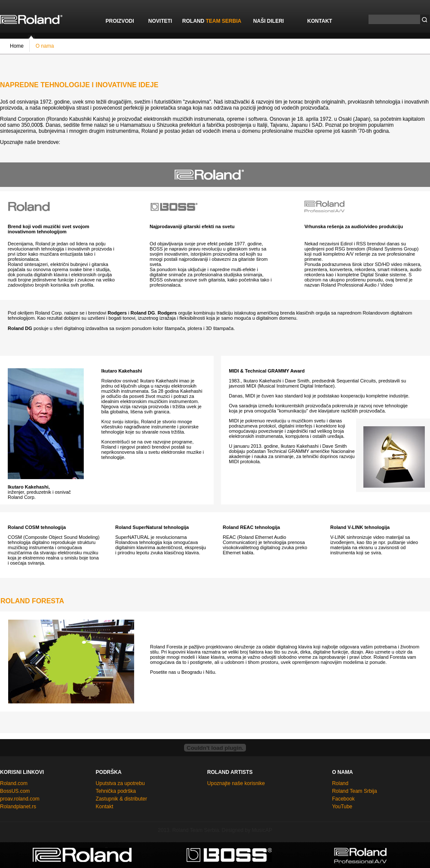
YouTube (342, 807)
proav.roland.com (20, 799)
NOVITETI (160, 21)
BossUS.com (15, 791)
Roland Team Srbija (355, 791)
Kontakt (105, 807)
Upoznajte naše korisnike (236, 783)
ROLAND (212, 21)
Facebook (343, 799)
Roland (340, 783)
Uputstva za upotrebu (120, 783)
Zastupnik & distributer (121, 799)
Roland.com (14, 783)
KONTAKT (320, 21)
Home (17, 46)
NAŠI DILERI (269, 21)
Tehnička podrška (116, 791)
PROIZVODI (120, 21)
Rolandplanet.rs (18, 807)
